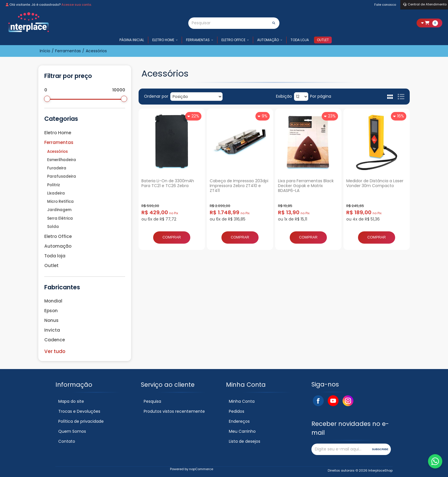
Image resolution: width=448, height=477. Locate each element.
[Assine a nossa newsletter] (341, 449)
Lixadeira (56, 193)
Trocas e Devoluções (79, 411)
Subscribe (380, 449)
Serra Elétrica (60, 218)
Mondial (53, 301)
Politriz (54, 185)
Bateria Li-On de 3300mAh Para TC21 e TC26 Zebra (168, 183)
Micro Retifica (60, 202)
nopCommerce (201, 469)
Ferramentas (198, 40)
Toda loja (300, 40)
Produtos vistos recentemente (174, 411)
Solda (53, 227)
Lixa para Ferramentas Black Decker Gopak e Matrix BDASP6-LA (306, 186)
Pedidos (237, 411)
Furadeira (57, 168)
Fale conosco (385, 5)
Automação (268, 40)
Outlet (323, 40)
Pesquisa (152, 401)
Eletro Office (233, 40)
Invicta (52, 330)
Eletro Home (163, 40)
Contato (67, 441)
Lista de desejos (245, 441)
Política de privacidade (81, 421)
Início (45, 51)
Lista (401, 97)
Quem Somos (72, 431)
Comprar (172, 237)
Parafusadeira (62, 176)
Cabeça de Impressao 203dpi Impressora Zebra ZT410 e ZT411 (239, 186)
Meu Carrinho (242, 431)
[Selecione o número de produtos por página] (301, 97)
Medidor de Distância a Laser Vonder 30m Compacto (375, 183)
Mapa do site (71, 401)
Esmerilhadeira (62, 160)
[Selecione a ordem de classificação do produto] (197, 97)
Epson (51, 311)
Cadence (55, 340)
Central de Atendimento (425, 4)
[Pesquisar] (228, 23)
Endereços (239, 421)
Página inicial (132, 40)
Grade (390, 97)
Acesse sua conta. (77, 5)
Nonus (51, 320)
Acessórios (57, 152)
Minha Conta (242, 401)
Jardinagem (59, 210)
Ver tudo (55, 351)
